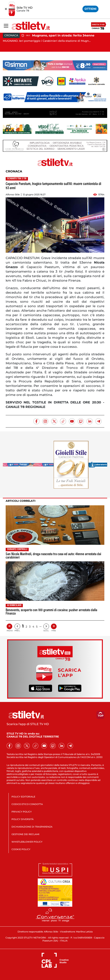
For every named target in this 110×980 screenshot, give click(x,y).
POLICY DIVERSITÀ (23, 819)
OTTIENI (90, 9)
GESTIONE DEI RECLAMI (25, 834)
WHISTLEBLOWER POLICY (27, 842)
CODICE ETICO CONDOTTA (27, 804)
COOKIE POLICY (21, 849)
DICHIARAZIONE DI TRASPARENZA (32, 827)
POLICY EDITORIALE (23, 797)
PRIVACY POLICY (22, 812)
